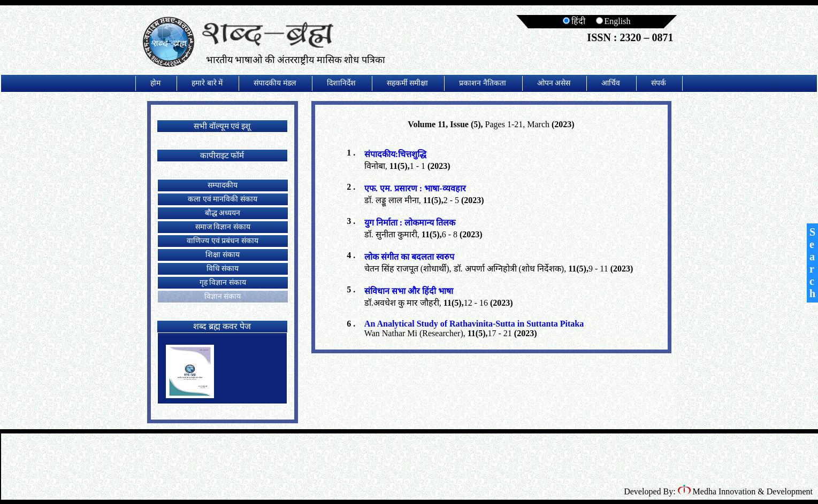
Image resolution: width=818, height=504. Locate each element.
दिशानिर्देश (341, 83)
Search (812, 263)
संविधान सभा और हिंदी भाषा (409, 291)
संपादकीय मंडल (275, 83)
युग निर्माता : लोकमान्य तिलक (410, 223)
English (613, 21)
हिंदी (574, 21)
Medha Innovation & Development (745, 491)
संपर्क (659, 83)
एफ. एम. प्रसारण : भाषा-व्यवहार (415, 188)
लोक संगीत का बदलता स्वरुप (409, 257)
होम (155, 83)
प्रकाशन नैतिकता (483, 83)
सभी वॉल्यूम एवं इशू (222, 126)
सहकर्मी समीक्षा (408, 83)
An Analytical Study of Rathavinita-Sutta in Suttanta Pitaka (474, 324)
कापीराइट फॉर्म (222, 156)
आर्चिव (611, 83)
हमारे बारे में (207, 83)
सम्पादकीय (223, 185)
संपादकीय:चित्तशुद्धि (395, 154)
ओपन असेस (554, 83)
